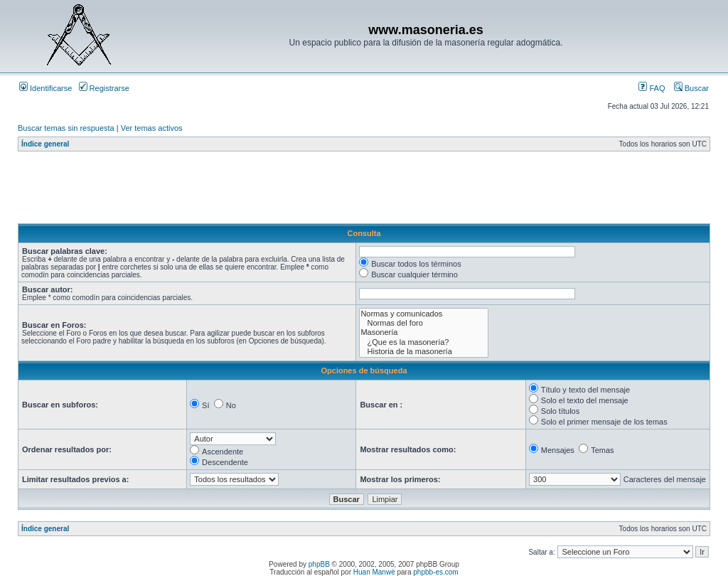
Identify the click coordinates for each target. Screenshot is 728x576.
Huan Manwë (374, 572)
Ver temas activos (152, 128)
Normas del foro (423, 323)
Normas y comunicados (423, 314)
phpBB (319, 564)
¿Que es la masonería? (423, 342)
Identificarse (45, 88)
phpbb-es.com (435, 572)
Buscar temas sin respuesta (66, 128)
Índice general (45, 144)
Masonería (423, 332)
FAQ (652, 88)
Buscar (691, 88)
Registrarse (104, 88)
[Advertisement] (277, 191)
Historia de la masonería (423, 352)
